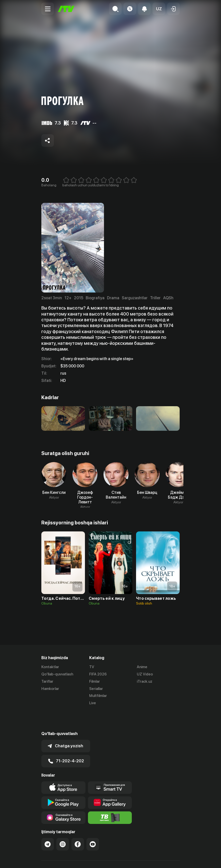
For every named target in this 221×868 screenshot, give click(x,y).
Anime (142, 667)
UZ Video (145, 674)
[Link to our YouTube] (93, 825)
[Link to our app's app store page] (63, 768)
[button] (159, 9)
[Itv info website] (110, 798)
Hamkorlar (50, 689)
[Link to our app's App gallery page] (110, 783)
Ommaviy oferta (55, 859)
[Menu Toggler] (48, 9)
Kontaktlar (50, 667)
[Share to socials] (48, 140)
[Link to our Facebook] (78, 825)
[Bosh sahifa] (66, 9)
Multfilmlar (98, 696)
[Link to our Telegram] (48, 825)
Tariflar (47, 681)
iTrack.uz (145, 681)
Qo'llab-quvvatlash (57, 674)
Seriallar (96, 689)
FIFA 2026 (98, 674)
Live (93, 703)
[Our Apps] (110, 768)
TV (92, 667)
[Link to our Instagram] (63, 825)
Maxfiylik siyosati (89, 859)
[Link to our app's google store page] (63, 783)
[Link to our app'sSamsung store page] (63, 798)
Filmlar (95, 681)
